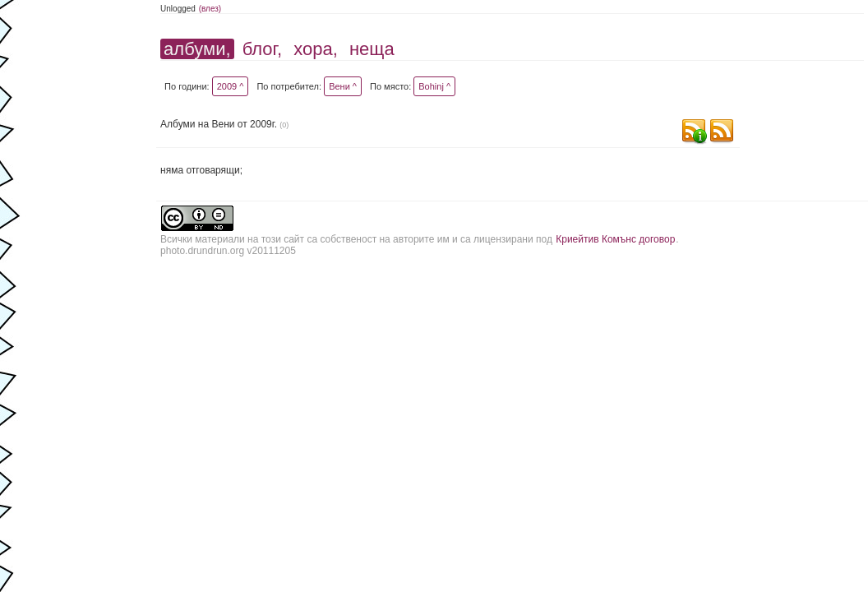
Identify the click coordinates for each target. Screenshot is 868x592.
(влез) (210, 9)
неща (372, 49)
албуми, (197, 49)
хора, (316, 49)
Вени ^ (343, 86)
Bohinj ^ (434, 86)
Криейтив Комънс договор (615, 239)
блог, (262, 49)
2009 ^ (231, 86)
